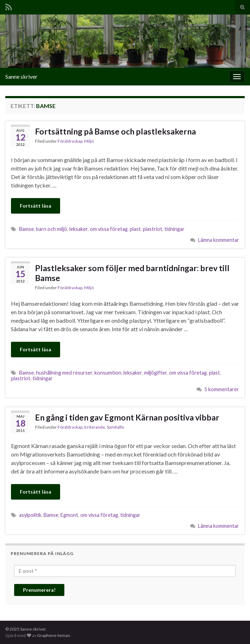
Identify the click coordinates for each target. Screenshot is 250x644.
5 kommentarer (222, 389)
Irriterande (95, 427)
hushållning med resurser (64, 373)
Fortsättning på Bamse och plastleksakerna (115, 131)
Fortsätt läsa (36, 206)
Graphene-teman (54, 635)
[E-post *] (125, 571)
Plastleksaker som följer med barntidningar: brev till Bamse (132, 273)
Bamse (27, 229)
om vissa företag (109, 229)
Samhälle (115, 427)
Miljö (89, 141)
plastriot (153, 229)
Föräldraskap (70, 141)
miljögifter (155, 373)
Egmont (69, 515)
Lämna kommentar (219, 240)
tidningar (175, 229)
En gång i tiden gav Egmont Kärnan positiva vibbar (127, 417)
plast (135, 229)
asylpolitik (30, 515)
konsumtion (108, 373)
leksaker (79, 229)
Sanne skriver (21, 76)
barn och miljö (52, 229)
